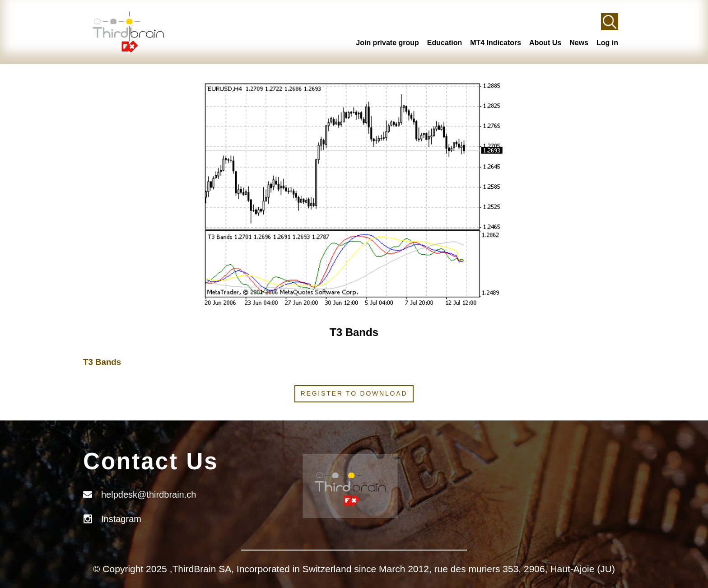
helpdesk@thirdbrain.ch (149, 495)
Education (445, 43)
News (579, 43)
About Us (545, 43)
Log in (607, 43)
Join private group (387, 43)
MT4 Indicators (496, 43)
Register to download (354, 393)
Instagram (121, 519)
